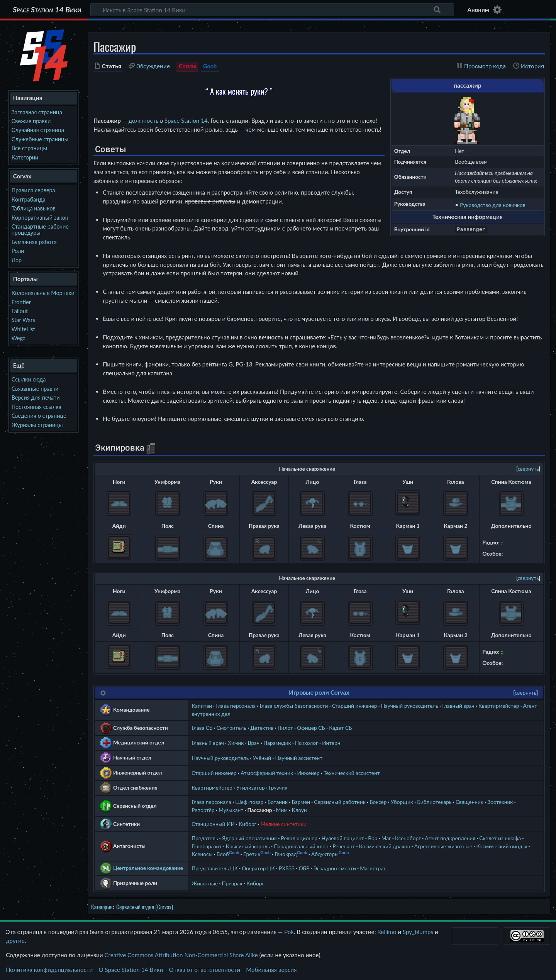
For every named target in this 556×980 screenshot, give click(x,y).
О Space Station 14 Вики (131, 970)
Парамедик (277, 743)
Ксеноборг (408, 838)
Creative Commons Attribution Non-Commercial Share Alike (181, 955)
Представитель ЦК (215, 868)
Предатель (205, 838)
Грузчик (278, 788)
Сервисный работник (340, 802)
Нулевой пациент (343, 838)
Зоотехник (500, 802)
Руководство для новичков (492, 205)
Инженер (308, 773)
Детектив (262, 728)
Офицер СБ (311, 728)
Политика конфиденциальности (49, 970)
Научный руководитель (410, 706)
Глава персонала (236, 706)
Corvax (187, 66)
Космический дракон (385, 846)
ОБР (304, 868)
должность (144, 120)
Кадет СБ (340, 728)
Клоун (299, 810)
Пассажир (260, 810)
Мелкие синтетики (284, 824)
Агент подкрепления (450, 838)
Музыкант (231, 810)
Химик (236, 743)
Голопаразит (207, 846)
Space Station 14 (186, 120)
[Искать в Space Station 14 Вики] (272, 10)
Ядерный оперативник (249, 838)
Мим (282, 810)
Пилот (285, 728)
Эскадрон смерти (335, 868)
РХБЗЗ (287, 868)
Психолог (307, 743)
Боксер (378, 802)
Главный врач (458, 706)
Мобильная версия (271, 970)
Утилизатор (251, 788)
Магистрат (373, 868)
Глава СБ (202, 728)
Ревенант (344, 846)
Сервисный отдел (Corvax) (145, 907)
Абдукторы (325, 854)
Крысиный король (248, 846)
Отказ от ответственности (205, 970)
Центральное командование (148, 868)
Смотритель (231, 728)
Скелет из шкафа (500, 838)
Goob (210, 66)
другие (15, 941)
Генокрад (286, 854)
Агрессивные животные (443, 846)
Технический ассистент (352, 773)
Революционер (299, 838)
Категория (102, 907)
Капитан (202, 706)
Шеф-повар (249, 802)
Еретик (252, 854)
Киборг (247, 824)
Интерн (331, 743)
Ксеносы (202, 854)
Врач (254, 743)
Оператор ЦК (258, 868)
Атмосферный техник (267, 773)
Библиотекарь (434, 802)
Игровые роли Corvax (319, 692)
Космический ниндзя (502, 846)
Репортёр (203, 810)
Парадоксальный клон (301, 846)
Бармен (301, 802)
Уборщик (402, 802)
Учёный (262, 758)
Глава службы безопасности (294, 706)
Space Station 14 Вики (47, 10)
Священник (470, 802)
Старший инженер (354, 706)
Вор (373, 838)
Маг (386, 838)
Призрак (232, 883)
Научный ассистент (299, 758)
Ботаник (278, 802)
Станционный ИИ (213, 824)
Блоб (223, 854)
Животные (205, 883)
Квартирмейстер (499, 706)
